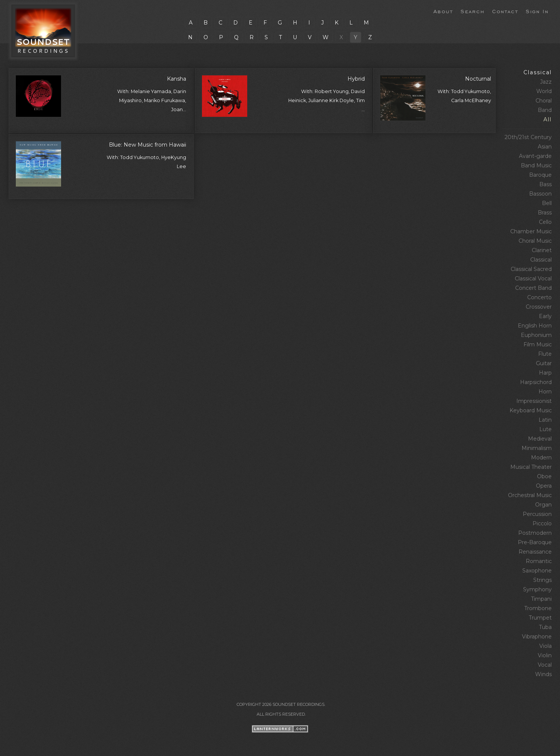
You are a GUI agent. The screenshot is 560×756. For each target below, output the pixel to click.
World (544, 91)
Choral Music (535, 241)
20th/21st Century (528, 137)
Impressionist (534, 401)
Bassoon (540, 194)
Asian (545, 147)
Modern (541, 458)
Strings (542, 580)
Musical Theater (531, 467)
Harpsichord (536, 382)
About (443, 11)
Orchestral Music (530, 495)
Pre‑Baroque (535, 542)
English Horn (535, 326)
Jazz (546, 82)
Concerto (539, 297)
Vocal (545, 665)
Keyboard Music (531, 410)
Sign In (537, 11)
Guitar (544, 363)
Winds (543, 674)
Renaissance (535, 552)
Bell (547, 203)
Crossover (539, 307)
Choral (544, 101)
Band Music (536, 165)
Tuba (545, 627)
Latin (545, 420)
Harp (545, 373)
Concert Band (533, 288)
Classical (538, 72)
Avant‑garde (535, 156)
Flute (545, 354)
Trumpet (540, 618)
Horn (545, 392)
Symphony (537, 589)
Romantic (539, 561)
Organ (543, 505)
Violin (545, 655)
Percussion (537, 514)
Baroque (540, 175)
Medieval (540, 439)
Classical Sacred (531, 269)
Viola (545, 646)
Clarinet (542, 250)
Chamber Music (531, 231)
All (548, 119)
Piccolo (542, 523)
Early (545, 316)
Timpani (541, 599)
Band (545, 110)
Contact (505, 11)
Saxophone (537, 571)
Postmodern (535, 533)
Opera (544, 486)
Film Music (538, 344)
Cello (545, 222)
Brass (545, 213)
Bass (545, 184)
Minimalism (537, 448)
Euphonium (536, 335)
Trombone (538, 608)
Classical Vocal (533, 279)
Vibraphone (537, 637)
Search (473, 11)
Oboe (544, 476)
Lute (545, 429)
